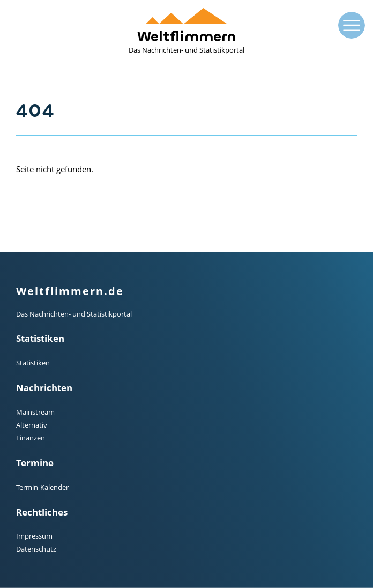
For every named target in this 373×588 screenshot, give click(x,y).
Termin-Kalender (42, 487)
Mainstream (35, 412)
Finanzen (31, 438)
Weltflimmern (186, 31)
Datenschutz (36, 549)
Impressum (34, 536)
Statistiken (33, 363)
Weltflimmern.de (70, 291)
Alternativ (32, 425)
